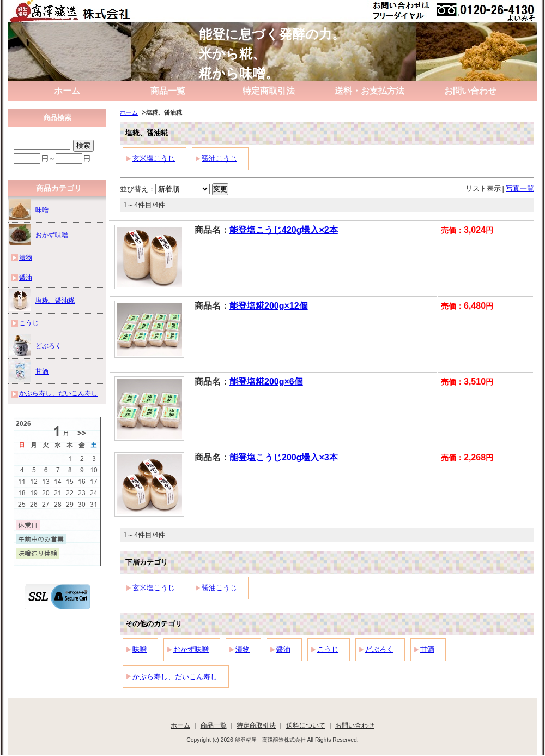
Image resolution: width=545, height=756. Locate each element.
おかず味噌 (191, 649)
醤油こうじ (219, 158)
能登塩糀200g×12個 (269, 306)
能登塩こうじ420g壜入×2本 (284, 230)
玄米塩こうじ (154, 158)
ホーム (67, 91)
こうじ (328, 649)
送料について (306, 725)
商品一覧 (168, 91)
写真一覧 (520, 188)
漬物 (243, 649)
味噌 (140, 649)
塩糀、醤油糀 (42, 300)
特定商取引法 (269, 91)
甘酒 (427, 649)
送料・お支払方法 (370, 91)
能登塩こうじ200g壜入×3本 (284, 457)
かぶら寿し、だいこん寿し (175, 677)
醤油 (283, 649)
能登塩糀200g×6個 (266, 382)
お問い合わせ (470, 91)
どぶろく (379, 649)
